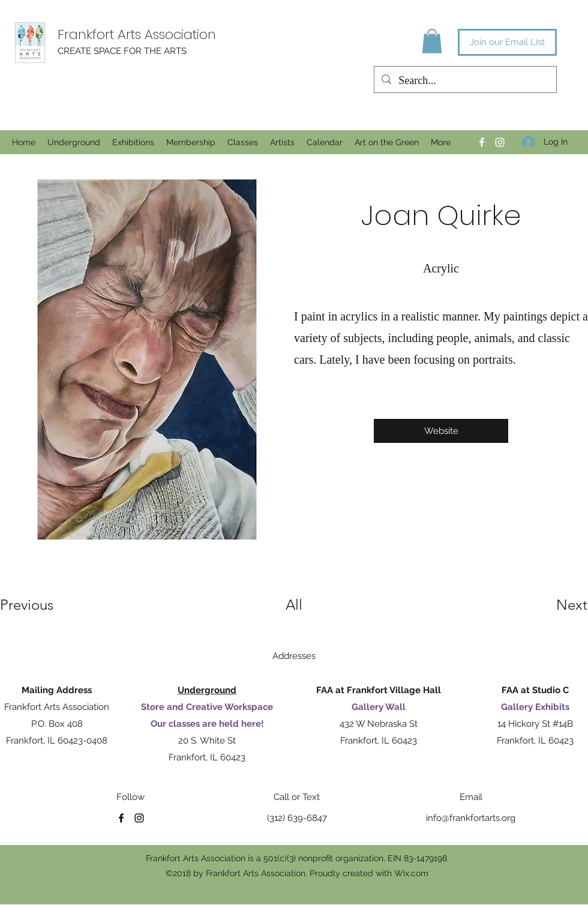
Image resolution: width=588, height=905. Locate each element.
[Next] (548, 605)
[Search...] (465, 81)
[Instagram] (500, 142)
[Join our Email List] (507, 42)
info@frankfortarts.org (471, 818)
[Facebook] (482, 142)
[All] (294, 605)
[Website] (441, 431)
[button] (432, 41)
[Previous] (43, 605)
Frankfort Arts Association (137, 35)
